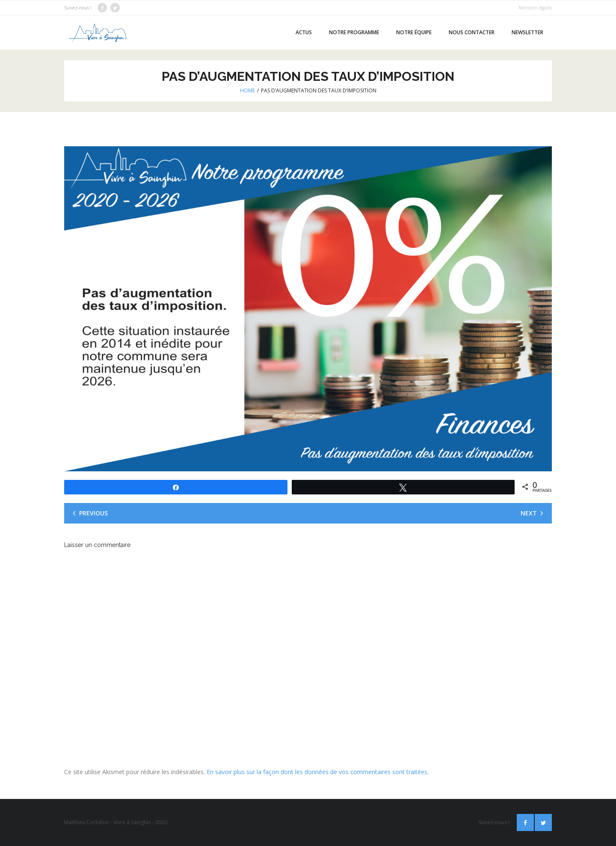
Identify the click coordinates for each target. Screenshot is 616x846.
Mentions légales (535, 8)
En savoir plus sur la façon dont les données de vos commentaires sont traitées (317, 772)
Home (247, 90)
